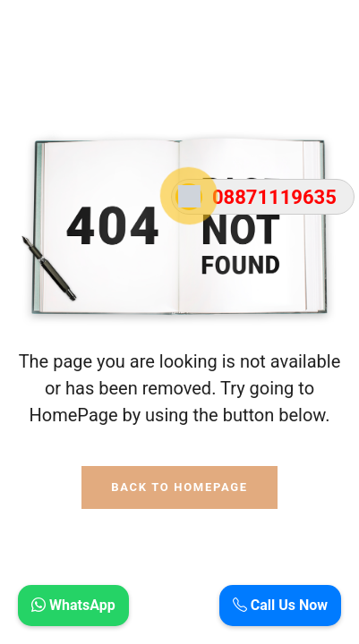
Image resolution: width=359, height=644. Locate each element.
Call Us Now (280, 605)
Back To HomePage (179, 487)
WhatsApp (73, 605)
